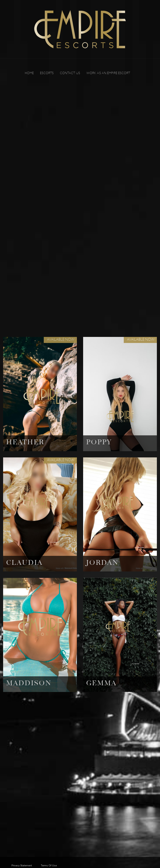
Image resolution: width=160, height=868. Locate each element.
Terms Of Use (49, 866)
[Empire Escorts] (80, 29)
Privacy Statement (22, 866)
